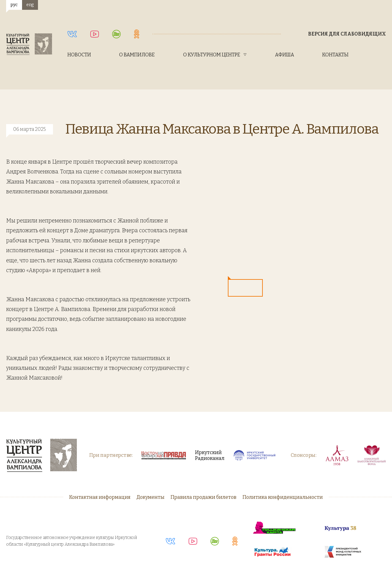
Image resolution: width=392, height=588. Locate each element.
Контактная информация (100, 497)
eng (30, 5)
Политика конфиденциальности (283, 497)
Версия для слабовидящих (347, 34)
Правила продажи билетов (204, 497)
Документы (151, 497)
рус (14, 5)
